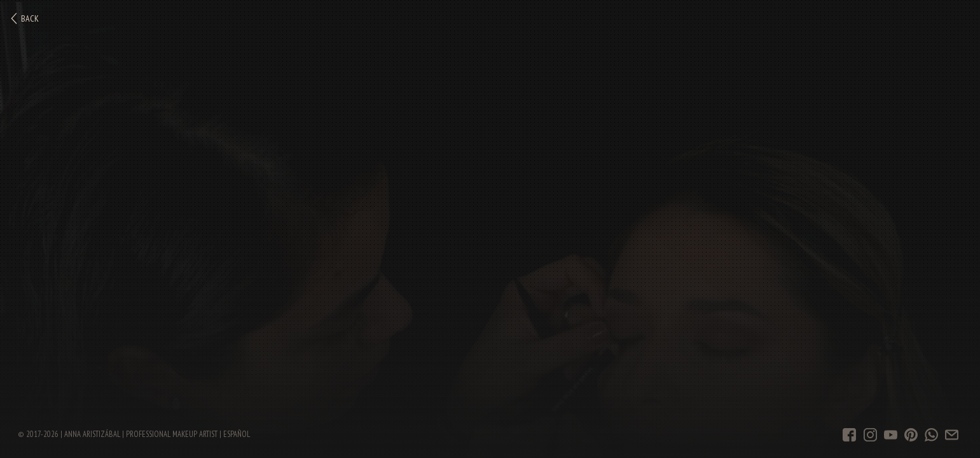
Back (25, 18)
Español (237, 434)
